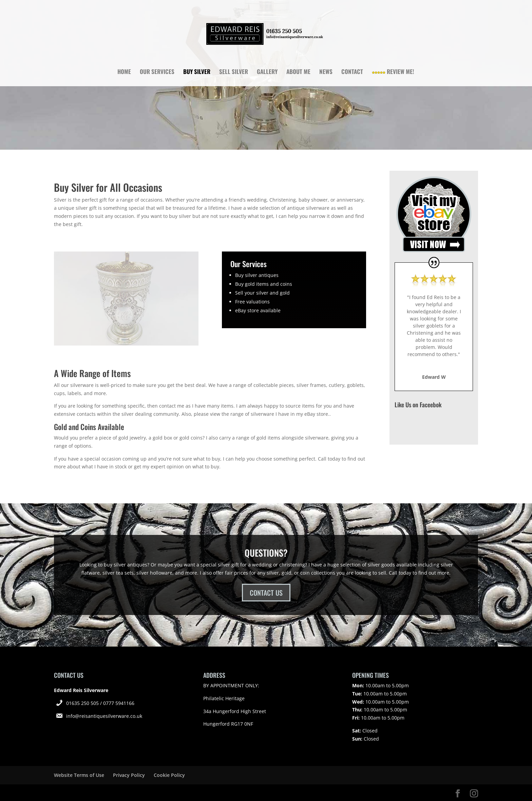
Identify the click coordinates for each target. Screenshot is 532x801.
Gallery (267, 72)
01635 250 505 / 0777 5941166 (100, 703)
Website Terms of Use (79, 775)
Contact (352, 72)
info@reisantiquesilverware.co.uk (104, 716)
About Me (298, 72)
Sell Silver (234, 72)
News (326, 72)
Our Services (157, 72)
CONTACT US (266, 593)
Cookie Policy (169, 775)
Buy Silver (197, 72)
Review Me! (393, 72)
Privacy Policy (129, 775)
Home (124, 72)
